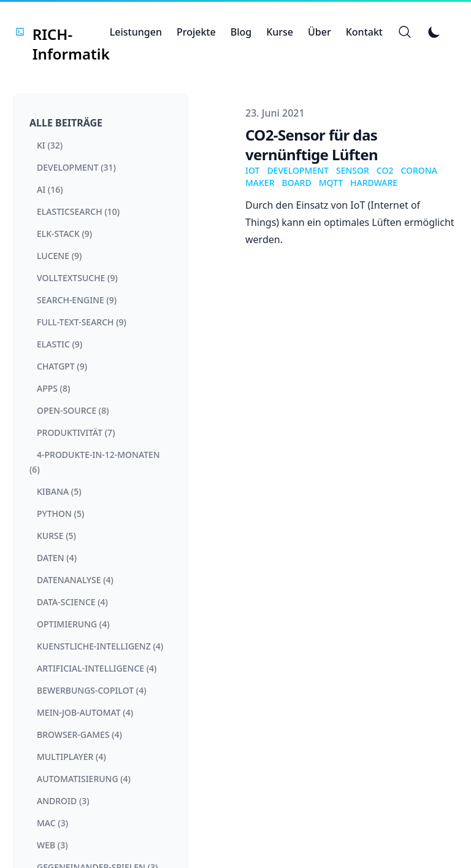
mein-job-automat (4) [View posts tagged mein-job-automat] (85, 712)
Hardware (374, 183)
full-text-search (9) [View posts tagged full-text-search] (82, 322)
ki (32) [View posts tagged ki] (50, 145)
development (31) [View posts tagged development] (76, 167)
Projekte (196, 32)
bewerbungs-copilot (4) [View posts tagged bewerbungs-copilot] (92, 690)
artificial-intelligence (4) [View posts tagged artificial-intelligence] (97, 668)
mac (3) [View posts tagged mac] (52, 823)
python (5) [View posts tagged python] (60, 513)
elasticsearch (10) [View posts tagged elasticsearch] (78, 211)
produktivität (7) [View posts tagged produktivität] (76, 432)
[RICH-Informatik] (62, 32)
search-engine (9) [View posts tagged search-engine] (77, 300)
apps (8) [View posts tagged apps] (53, 388)
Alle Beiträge (66, 123)
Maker (260, 183)
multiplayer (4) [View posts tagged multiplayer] (71, 757)
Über (320, 32)
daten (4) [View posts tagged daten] (57, 558)
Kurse (280, 32)
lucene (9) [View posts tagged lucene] (59, 256)
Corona (419, 170)
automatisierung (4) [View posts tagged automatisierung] (84, 779)
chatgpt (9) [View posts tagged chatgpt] (62, 366)
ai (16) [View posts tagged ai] (50, 189)
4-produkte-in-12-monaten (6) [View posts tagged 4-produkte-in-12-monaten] (95, 462)
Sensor (353, 170)
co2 (385, 170)
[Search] (405, 32)
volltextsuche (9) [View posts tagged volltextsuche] (77, 278)
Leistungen (136, 32)
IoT (252, 170)
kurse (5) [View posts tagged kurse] (56, 536)
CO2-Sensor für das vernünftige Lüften (312, 145)
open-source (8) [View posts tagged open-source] (73, 410)
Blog (241, 32)
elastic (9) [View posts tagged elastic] (59, 344)
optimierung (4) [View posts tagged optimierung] (73, 624)
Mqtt (331, 183)
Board (297, 183)
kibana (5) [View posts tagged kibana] (59, 491)
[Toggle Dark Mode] (434, 32)
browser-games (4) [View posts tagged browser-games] (79, 734)
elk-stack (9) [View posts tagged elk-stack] (64, 234)
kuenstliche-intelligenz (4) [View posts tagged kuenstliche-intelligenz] (100, 646)
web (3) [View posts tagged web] (52, 845)
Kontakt (364, 32)
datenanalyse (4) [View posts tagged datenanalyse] (75, 580)
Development (298, 170)
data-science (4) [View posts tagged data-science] (72, 602)
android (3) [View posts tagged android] (63, 801)
